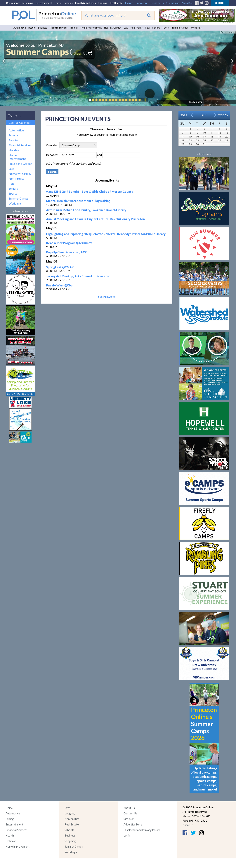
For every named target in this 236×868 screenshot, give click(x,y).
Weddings (196, 28)
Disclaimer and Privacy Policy (142, 830)
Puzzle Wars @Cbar (60, 285)
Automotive (20, 28)
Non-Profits (137, 28)
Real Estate (116, 3)
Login (127, 835)
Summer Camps (180, 28)
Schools (68, 3)
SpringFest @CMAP (60, 267)
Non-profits (72, 819)
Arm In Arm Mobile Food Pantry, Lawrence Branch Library (86, 210)
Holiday (74, 28)
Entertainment (44, 3)
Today (223, 115)
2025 (184, 115)
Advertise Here (133, 824)
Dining (10, 819)
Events (129, 3)
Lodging (103, 3)
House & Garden (113, 28)
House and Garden (20, 164)
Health (10, 835)
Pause (145, 100)
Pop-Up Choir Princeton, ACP (66, 252)
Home (9, 808)
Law (126, 28)
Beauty (32, 28)
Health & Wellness (86, 3)
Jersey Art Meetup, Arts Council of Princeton (78, 276)
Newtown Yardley (20, 174)
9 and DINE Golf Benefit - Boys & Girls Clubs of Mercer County (90, 192)
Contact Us (130, 813)
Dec (204, 115)
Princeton (141, 3)
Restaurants (13, 3)
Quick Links (173, 3)
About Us (187, 3)
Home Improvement (91, 28)
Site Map (129, 819)
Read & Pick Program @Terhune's (69, 243)
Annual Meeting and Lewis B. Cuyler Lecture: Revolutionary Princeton (95, 219)
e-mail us (188, 825)
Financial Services (59, 28)
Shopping (28, 3)
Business (43, 28)
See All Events (107, 296)
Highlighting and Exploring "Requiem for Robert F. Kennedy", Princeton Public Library (106, 234)
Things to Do (156, 3)
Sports (166, 28)
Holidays (11, 841)
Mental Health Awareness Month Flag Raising (78, 201)
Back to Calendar (20, 123)
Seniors (156, 28)
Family (58, 3)
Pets (147, 28)
